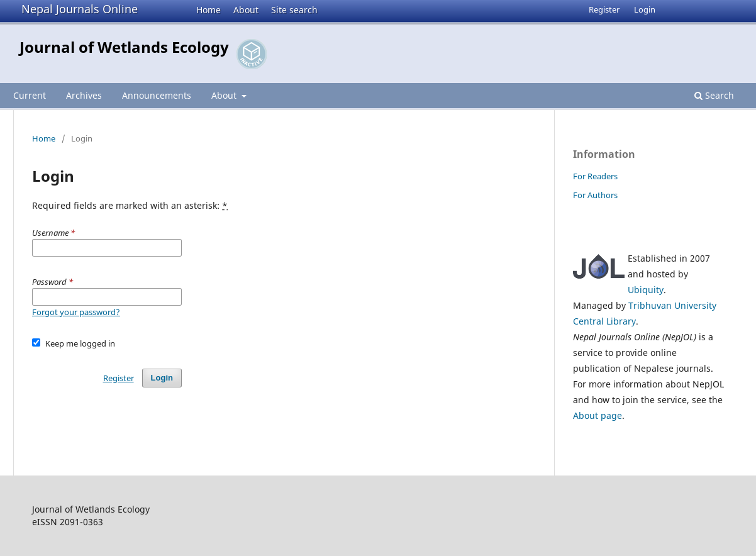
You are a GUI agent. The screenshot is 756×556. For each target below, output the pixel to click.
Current (30, 95)
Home (208, 10)
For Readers (595, 176)
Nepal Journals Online (80, 9)
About (246, 10)
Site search (294, 10)
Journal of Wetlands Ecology (124, 47)
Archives (84, 95)
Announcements (157, 95)
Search (714, 95)
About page (598, 415)
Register (604, 9)
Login (645, 9)
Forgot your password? (76, 312)
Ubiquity (646, 290)
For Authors (595, 195)
